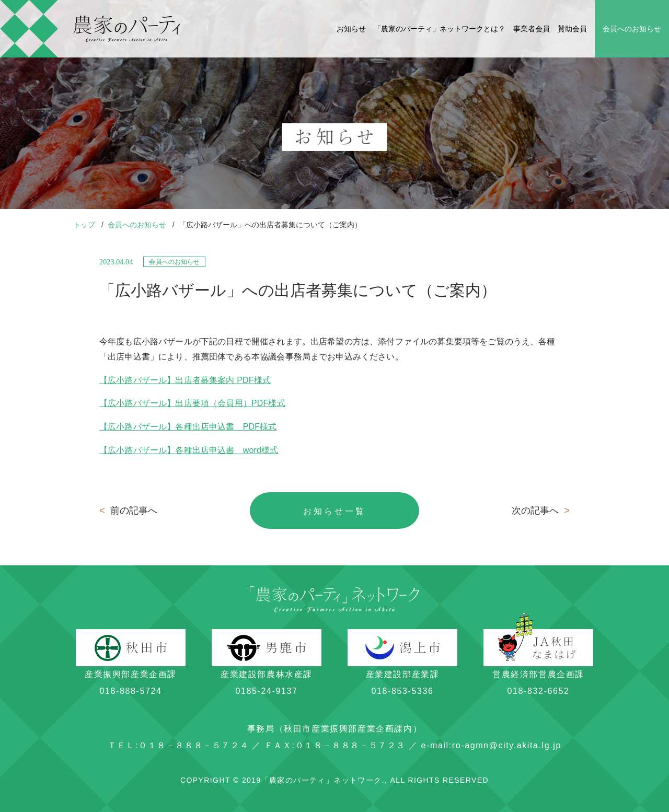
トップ (85, 225)
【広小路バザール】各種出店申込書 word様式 (189, 450)
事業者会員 (532, 29)
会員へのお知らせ (632, 29)
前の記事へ (128, 511)
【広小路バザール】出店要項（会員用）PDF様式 (192, 403)
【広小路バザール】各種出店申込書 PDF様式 (188, 427)
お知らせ (351, 29)
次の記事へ (541, 511)
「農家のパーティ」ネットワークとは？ (440, 29)
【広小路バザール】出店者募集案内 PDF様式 (185, 380)
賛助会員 (572, 29)
